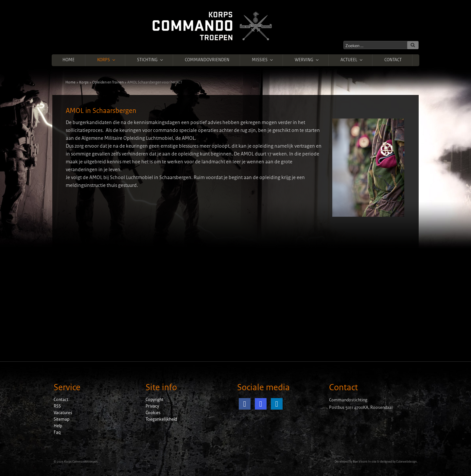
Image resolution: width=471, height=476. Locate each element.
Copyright (155, 400)
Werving (307, 60)
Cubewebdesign (406, 462)
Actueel (352, 60)
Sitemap (61, 419)
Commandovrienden (207, 60)
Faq (57, 432)
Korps (107, 60)
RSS (57, 406)
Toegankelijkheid (161, 419)
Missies (263, 60)
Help (58, 426)
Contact (393, 60)
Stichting (150, 60)
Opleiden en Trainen (108, 82)
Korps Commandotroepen (81, 462)
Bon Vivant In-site (365, 462)
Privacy (152, 406)
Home (69, 60)
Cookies (153, 413)
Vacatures (63, 413)
